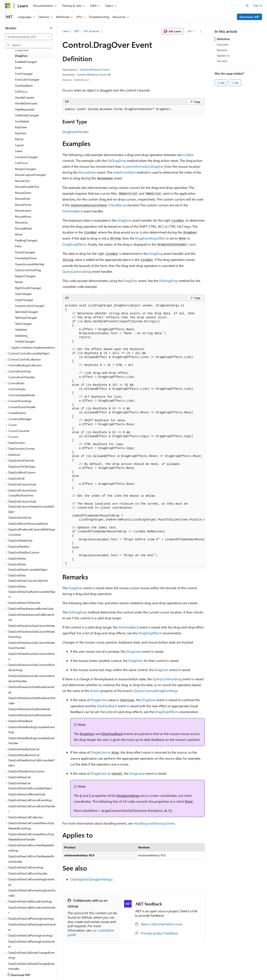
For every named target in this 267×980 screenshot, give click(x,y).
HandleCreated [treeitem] (25, 97)
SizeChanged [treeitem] (23, 294)
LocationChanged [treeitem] (26, 157)
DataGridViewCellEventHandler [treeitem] (28, 873)
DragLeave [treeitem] (22, 50)
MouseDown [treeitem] (23, 193)
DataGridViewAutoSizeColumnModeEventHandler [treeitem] (31, 645)
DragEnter (136, 661)
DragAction (99, 700)
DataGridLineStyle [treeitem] (20, 517)
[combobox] (29, 37)
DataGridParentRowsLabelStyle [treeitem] (28, 524)
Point (189, 801)
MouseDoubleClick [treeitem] (27, 187)
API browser (92, 31)
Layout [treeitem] (19, 145)
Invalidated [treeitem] (22, 121)
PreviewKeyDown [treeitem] (26, 258)
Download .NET (250, 17)
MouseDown (87, 172)
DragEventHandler (76, 132)
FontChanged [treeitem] (24, 74)
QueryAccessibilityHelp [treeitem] (30, 264)
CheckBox (115, 205)
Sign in (258, 5)
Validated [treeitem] (21, 329)
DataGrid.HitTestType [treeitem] (22, 467)
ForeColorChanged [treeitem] (27, 79)
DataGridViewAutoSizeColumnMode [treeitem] (31, 626)
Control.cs (80, 80)
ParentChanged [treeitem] (25, 252)
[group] (133, 435)
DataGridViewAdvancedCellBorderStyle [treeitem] (31, 617)
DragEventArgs (128, 795)
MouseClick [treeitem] (22, 181)
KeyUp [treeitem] (19, 139)
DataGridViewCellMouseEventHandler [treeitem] (32, 910)
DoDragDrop (117, 161)
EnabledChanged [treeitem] (26, 62)
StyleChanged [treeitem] (24, 300)
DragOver (125, 220)
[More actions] (201, 31)
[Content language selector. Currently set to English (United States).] (24, 974)
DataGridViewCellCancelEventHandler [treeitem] (32, 809)
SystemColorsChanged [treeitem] (30, 306)
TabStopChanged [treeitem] (26, 318)
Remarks (222, 50)
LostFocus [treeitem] (21, 163)
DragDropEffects (74, 244)
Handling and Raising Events (154, 823)
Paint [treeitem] (18, 246)
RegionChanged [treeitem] (25, 276)
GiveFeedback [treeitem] (24, 86)
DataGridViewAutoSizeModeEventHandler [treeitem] (32, 701)
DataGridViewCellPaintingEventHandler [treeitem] (32, 927)
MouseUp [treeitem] (21, 222)
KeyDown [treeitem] (21, 127)
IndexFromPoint (124, 172)
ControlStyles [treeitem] (17, 389)
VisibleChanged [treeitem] (25, 341)
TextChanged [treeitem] (23, 324)
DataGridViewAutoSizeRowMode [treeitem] (29, 709)
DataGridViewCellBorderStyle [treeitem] (27, 794)
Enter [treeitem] (18, 68)
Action (95, 691)
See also (222, 61)
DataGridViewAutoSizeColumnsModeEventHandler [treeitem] (31, 678)
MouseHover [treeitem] (23, 205)
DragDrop (156, 253)
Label (192, 244)
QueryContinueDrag (77, 271)
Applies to (223, 55)
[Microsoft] (8, 6)
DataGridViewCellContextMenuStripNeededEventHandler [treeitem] (31, 837)
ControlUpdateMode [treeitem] (22, 395)
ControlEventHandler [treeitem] (22, 377)
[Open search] (247, 6)
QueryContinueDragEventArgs (156, 691)
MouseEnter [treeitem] (23, 199)
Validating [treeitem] (21, 336)
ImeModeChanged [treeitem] (27, 115)
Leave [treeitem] (19, 151)
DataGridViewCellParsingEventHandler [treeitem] (31, 944)
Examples (223, 44)
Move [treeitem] (19, 234)
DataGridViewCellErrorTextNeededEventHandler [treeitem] (31, 859)
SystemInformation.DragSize (143, 166)
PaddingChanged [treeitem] (26, 240)
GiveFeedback (72, 211)
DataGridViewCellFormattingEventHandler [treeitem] (32, 893)
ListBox (188, 155)
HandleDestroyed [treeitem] (26, 103)
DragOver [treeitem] (21, 56)
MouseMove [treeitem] (23, 216)
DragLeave (134, 651)
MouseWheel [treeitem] (23, 228)
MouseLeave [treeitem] (23, 210)
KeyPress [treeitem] (21, 133)
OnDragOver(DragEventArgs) (91, 879)
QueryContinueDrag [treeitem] (28, 270)
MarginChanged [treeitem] (25, 169)
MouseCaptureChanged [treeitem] (30, 175)
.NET (77, 31)
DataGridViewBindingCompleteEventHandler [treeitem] (32, 741)
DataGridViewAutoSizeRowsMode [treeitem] (30, 715)
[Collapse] (51, 28)
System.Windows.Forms (95, 69)
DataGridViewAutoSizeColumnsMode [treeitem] (31, 656)
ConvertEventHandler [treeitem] (22, 407)
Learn (66, 31)
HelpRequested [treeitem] (25, 109)
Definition (223, 39)
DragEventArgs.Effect (150, 238)
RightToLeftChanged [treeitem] (28, 288)
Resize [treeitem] (19, 282)
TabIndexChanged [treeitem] (26, 312)
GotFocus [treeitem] (21, 91)
